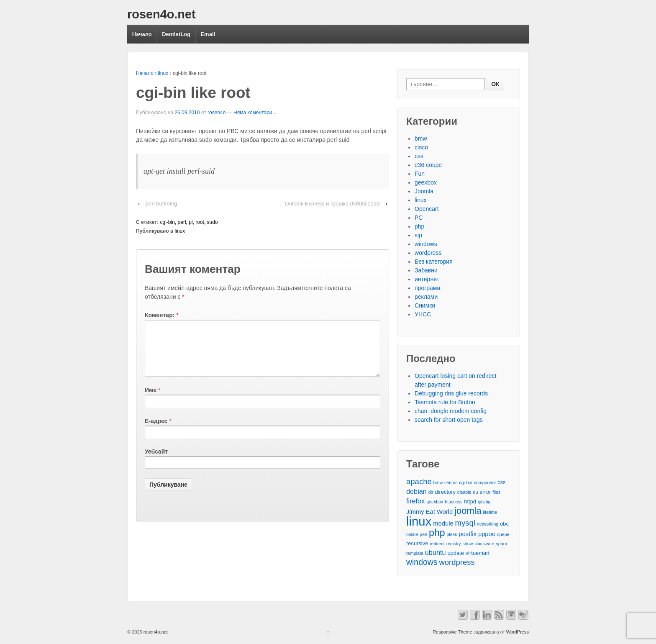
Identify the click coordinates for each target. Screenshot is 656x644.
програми (427, 288)
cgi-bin (168, 222)
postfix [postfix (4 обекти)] (468, 534)
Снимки (425, 305)
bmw (421, 139)
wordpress (428, 253)
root (200, 222)
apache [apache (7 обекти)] (419, 481)
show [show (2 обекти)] (468, 544)
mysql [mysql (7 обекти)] (465, 523)
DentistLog (176, 34)
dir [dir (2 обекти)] (431, 492)
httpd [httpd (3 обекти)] (470, 502)
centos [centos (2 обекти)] (451, 482)
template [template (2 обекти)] (415, 553)
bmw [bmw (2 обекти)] (438, 482)
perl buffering (161, 204)
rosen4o (217, 113)
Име (151, 400)
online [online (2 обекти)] (412, 534)
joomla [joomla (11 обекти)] (468, 511)
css (419, 156)
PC (419, 218)
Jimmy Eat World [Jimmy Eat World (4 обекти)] (429, 512)
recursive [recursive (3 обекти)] (417, 543)
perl (182, 222)
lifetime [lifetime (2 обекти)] (490, 512)
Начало (142, 34)
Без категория (434, 262)
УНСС (423, 314)
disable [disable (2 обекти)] (464, 492)
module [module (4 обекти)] (443, 523)
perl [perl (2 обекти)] (423, 534)
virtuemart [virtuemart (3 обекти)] (478, 553)
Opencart (427, 209)
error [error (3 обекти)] (485, 492)
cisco (421, 147)
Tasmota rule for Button (445, 402)
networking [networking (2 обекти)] (488, 524)
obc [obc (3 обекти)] (504, 524)
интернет (427, 279)
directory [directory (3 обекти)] (445, 492)
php (419, 226)
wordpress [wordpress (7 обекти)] (457, 562)
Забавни (426, 270)
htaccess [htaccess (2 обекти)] (454, 502)
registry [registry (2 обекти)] (454, 544)
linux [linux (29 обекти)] (419, 521)
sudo (213, 222)
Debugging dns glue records (451, 393)
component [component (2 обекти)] (485, 482)
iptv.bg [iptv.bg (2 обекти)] (484, 502)
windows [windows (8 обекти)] (422, 562)
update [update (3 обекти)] (455, 553)
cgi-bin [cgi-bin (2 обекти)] (465, 482)
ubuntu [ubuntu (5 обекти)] (436, 552)
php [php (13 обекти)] (437, 533)
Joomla (424, 191)
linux (163, 73)
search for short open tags (449, 420)
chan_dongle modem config (451, 411)
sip (418, 235)
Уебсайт (156, 462)
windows (426, 244)
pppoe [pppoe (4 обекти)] (487, 534)
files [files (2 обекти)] (496, 492)
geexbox (426, 182)
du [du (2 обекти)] (475, 492)
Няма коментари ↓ (255, 113)
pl (191, 222)
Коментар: (162, 315)
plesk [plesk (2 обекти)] (452, 534)
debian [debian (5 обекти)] (416, 491)
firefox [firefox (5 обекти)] (415, 501)
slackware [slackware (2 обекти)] (484, 544)
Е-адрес (156, 431)
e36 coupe (428, 165)
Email (208, 34)
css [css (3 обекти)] (501, 482)
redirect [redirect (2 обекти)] (437, 544)
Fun (420, 174)
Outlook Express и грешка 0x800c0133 (332, 204)
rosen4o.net (161, 14)
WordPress (518, 632)
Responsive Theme (452, 632)
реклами (426, 297)
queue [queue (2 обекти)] (503, 534)
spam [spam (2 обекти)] (502, 544)
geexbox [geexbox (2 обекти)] (435, 502)
